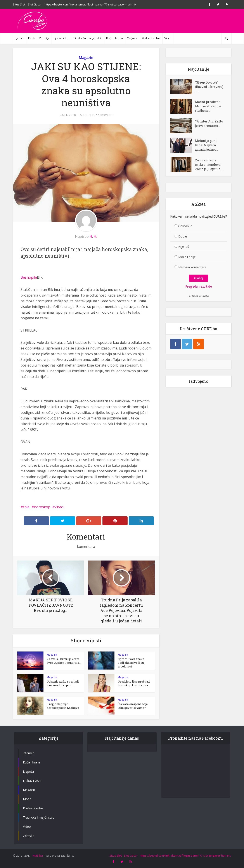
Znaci (59, 507)
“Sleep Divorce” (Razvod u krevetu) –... (209, 87)
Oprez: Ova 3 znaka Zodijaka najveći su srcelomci (131, 663)
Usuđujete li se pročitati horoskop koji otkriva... (134, 683)
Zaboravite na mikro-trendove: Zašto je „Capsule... (209, 165)
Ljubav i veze (62, 38)
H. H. (92, 115)
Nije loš (184, 247)
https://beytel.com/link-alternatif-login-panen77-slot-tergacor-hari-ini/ (90, 4)
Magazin (132, 38)
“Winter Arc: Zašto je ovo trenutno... (209, 123)
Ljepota (20, 38)
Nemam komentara (192, 267)
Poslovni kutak (151, 38)
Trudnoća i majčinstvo (88, 38)
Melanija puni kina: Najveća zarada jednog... (207, 145)
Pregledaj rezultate (199, 286)
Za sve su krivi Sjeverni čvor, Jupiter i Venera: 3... (64, 661)
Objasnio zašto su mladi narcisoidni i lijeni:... (63, 683)
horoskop (42, 507)
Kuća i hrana (114, 38)
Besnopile (29, 277)
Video (168, 38)
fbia (26, 507)
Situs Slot (19, 4)
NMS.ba (38, 856)
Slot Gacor (35, 4)
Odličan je (185, 226)
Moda (32, 38)
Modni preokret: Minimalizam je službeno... (208, 106)
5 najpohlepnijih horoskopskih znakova (63, 706)
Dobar (183, 236)
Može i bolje (187, 257)
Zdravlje (44, 38)
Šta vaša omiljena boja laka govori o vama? (133, 706)
